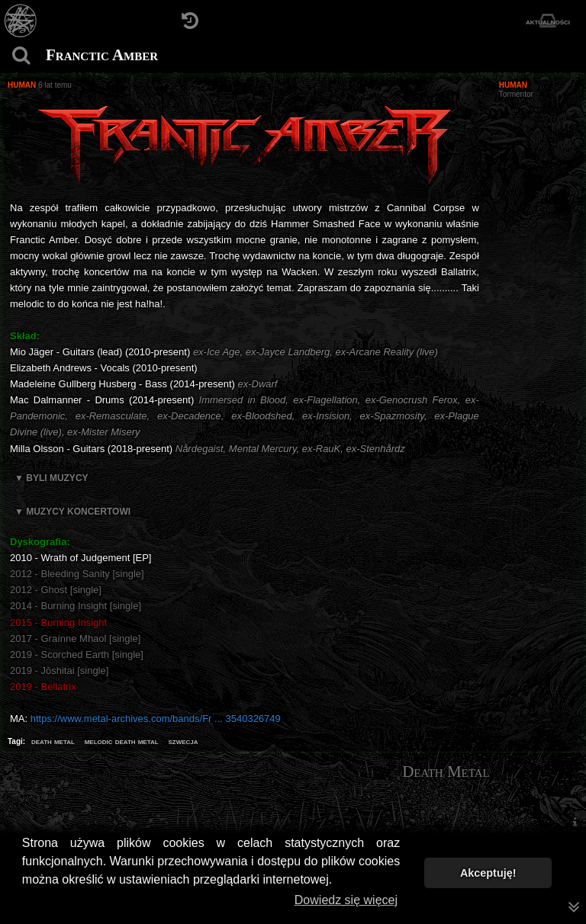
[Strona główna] (21, 21)
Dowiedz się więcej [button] (346, 900)
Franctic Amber (102, 55)
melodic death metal (122, 741)
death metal (53, 741)
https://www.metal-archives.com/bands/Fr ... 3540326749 (156, 719)
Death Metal (446, 772)
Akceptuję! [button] (488, 873)
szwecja (183, 741)
